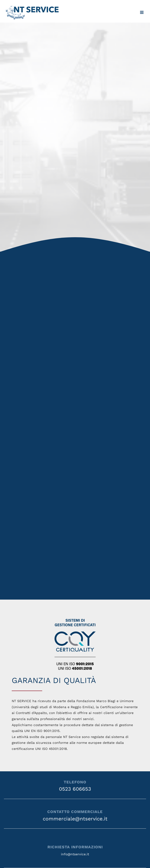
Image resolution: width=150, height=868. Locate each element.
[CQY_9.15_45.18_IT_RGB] (75, 617)
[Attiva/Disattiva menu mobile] (142, 12)
